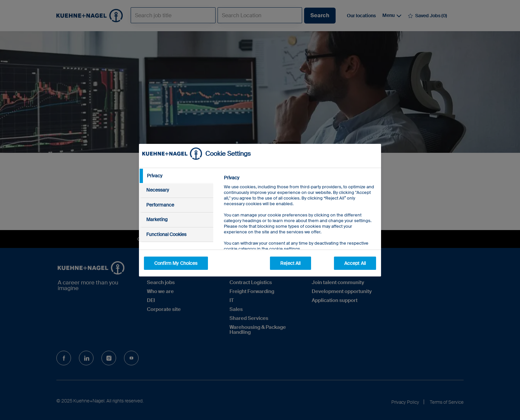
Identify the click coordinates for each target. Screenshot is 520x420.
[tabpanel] (300, 228)
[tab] (176, 176)
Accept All (355, 263)
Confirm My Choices (176, 263)
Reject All (290, 263)
